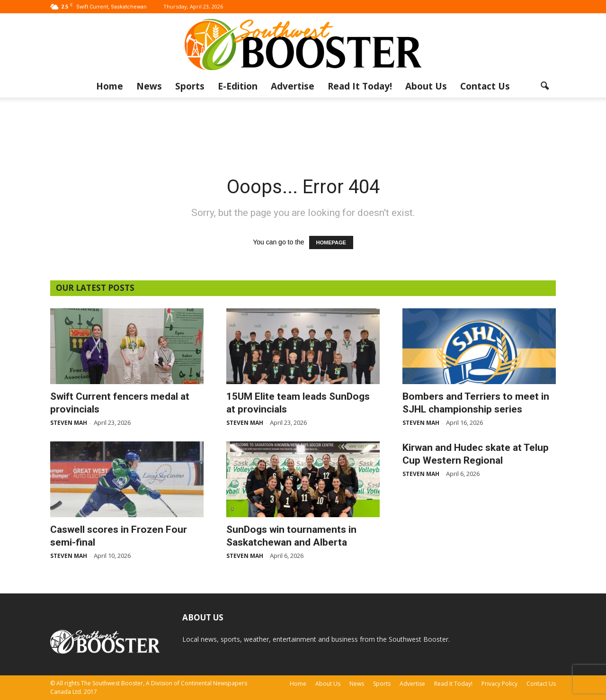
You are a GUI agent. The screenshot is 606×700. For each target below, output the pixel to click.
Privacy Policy (499, 684)
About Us (426, 86)
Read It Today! (360, 86)
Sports (190, 86)
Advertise (293, 86)
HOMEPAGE (331, 242)
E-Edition (238, 86)
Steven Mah (69, 423)
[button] (544, 86)
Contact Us (485, 86)
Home (110, 86)
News (149, 86)
